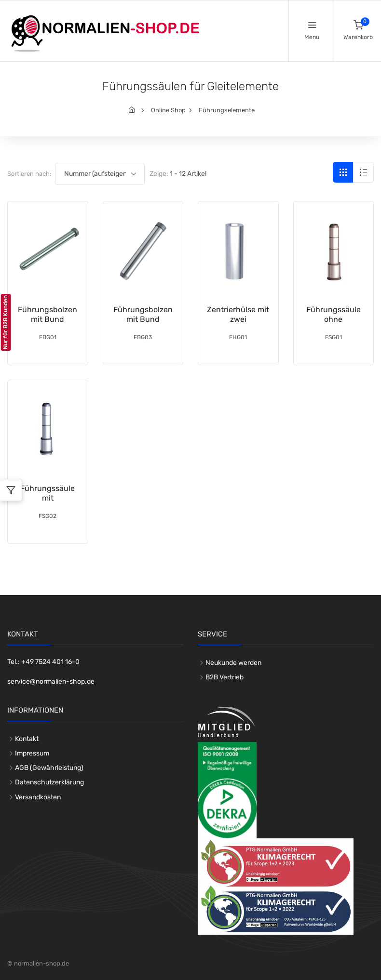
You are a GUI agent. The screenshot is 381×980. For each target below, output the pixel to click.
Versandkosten (38, 797)
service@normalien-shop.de (51, 682)
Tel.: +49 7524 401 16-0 (43, 662)
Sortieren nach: (29, 174)
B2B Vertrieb (225, 677)
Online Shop (168, 110)
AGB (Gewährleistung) (49, 768)
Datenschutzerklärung (49, 782)
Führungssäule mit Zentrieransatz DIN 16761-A (48, 503)
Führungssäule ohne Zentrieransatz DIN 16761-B (333, 324)
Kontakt (27, 739)
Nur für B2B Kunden (5, 322)
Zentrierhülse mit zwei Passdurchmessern (242, 319)
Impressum (32, 753)
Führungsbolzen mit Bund (48, 314)
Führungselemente (227, 110)
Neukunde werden (233, 663)
